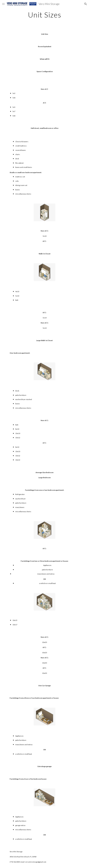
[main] (44, 15)
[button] (3, 4)
